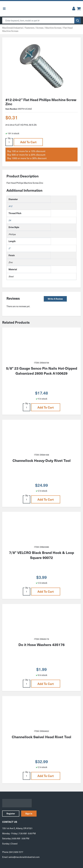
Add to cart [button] (28, 142)
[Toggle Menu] (4, 9)
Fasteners (30, 28)
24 (10, 220)
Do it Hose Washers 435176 (41, 645)
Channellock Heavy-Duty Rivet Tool (42, 460)
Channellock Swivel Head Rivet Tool (41, 737)
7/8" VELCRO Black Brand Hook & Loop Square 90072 (41, 555)
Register (11, 813)
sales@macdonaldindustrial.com (24, 857)
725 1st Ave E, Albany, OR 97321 (17, 828)
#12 (10, 206)
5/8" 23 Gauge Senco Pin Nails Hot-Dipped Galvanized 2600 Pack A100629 (42, 371)
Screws (40, 28)
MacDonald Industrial (13, 28)
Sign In (29, 813)
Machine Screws (53, 28)
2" (10, 248)
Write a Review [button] (55, 299)
